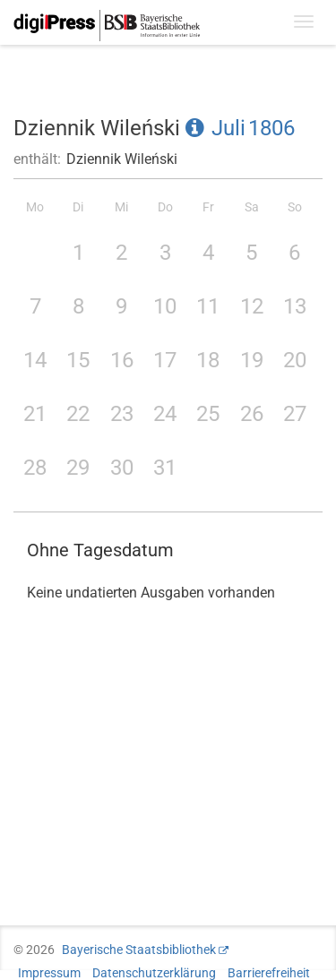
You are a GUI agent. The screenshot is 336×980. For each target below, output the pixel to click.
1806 (271, 128)
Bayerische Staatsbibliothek (139, 950)
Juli (228, 128)
